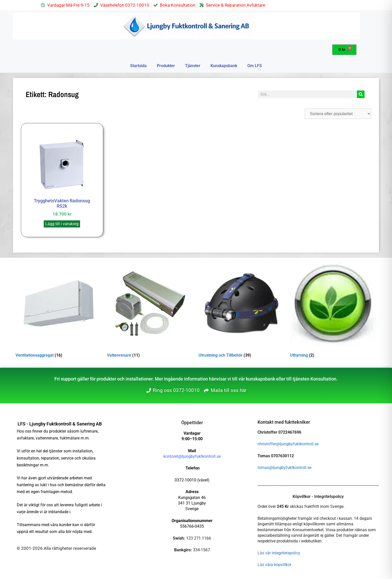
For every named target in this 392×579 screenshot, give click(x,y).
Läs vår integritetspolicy (279, 553)
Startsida (138, 66)
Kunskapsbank (224, 66)
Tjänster (193, 66)
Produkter (166, 66)
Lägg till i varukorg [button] (62, 224)
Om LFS (255, 66)
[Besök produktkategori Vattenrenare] (150, 310)
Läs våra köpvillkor (274, 565)
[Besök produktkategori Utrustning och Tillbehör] (242, 310)
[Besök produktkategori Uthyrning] (333, 310)
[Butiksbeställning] (338, 114)
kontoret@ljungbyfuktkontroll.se (192, 456)
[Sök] (361, 94)
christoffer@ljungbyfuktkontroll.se (288, 444)
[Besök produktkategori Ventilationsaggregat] (59, 310)
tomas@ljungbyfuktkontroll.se (284, 468)
